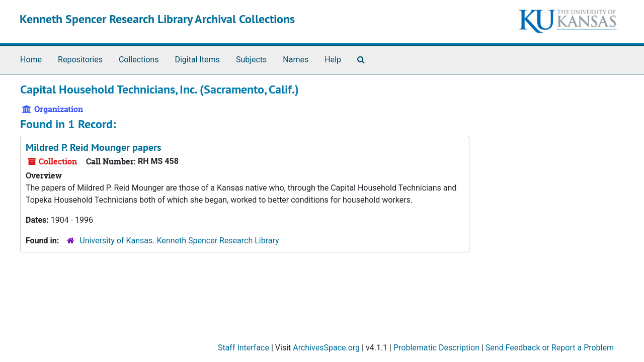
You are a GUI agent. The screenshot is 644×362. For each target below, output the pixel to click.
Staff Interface (244, 348)
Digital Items (197, 60)
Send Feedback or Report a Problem (550, 348)
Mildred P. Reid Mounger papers (93, 147)
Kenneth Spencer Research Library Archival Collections (157, 19)
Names (296, 60)
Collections (139, 60)
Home (31, 60)
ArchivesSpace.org (326, 348)
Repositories (80, 60)
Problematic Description (436, 348)
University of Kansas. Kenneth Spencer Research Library (179, 241)
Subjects (251, 60)
